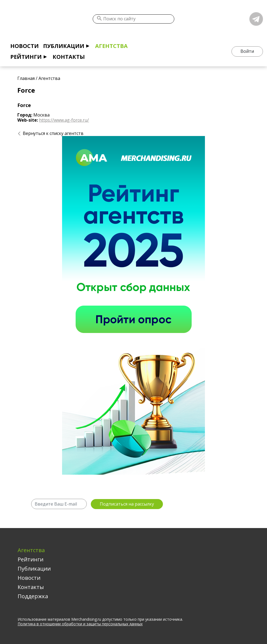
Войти (247, 51)
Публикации (64, 46)
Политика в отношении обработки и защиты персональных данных (80, 624)
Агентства (111, 46)
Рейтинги (26, 57)
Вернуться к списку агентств (53, 133)
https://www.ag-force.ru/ (64, 120)
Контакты (69, 57)
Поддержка (33, 596)
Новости (25, 46)
